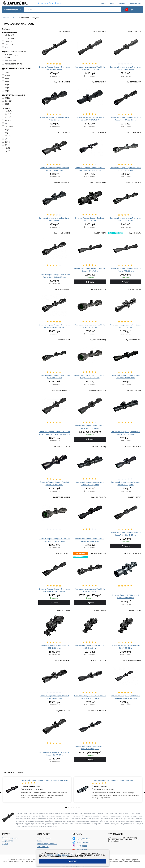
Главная (103, 3)
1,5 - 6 (8, 127)
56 (6, 82)
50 (6, 88)
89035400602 (82, 846)
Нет (7, 58)
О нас (113, 3)
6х (6, 133)
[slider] (54, 64)
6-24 (7, 136)
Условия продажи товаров (47, 844)
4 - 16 (7, 120)
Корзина (122, 3)
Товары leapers (8, 841)
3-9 (6, 114)
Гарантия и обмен (44, 838)
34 (6, 104)
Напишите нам (43, 847)
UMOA (8, 44)
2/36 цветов (10, 55)
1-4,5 (7, 111)
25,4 (7, 101)
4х (6, 130)
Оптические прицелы (10, 838)
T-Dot (7, 41)
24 (6, 91)
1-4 (6, 151)
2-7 (6, 145)
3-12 (7, 117)
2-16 (7, 142)
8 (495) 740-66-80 (83, 842)
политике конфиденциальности (60, 855)
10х (6, 148)
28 (6, 72)
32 (6, 75)
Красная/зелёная (12, 64)
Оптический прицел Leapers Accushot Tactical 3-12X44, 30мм (44, 780)
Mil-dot (8, 35)
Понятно (73, 861)
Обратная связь (135, 3)
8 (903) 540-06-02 (83, 839)
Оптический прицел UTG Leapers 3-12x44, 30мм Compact (114, 780)
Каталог (15, 18)
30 (6, 98)
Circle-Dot (9, 38)
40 (6, 85)
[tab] (66, 808)
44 (6, 78)
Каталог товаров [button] (13, 10)
